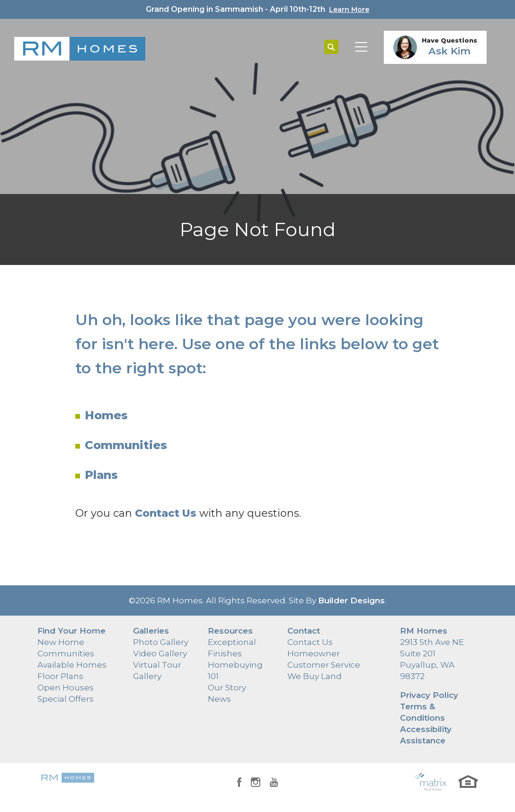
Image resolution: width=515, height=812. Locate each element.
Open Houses (66, 688)
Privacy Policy (429, 695)
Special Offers (66, 699)
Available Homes (72, 665)
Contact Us (310, 642)
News (219, 699)
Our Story (227, 688)
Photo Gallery (161, 642)
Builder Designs (351, 600)
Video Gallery (160, 653)
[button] (331, 47)
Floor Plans (60, 676)
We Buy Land (315, 676)
